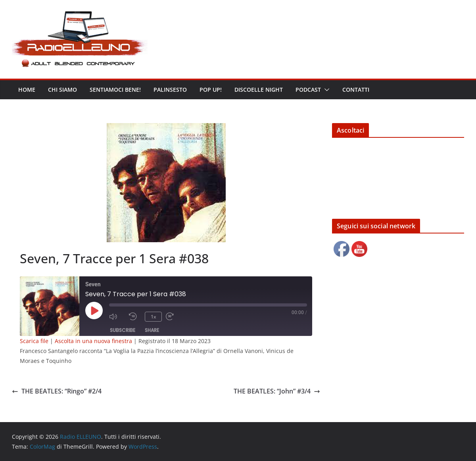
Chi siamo (62, 90)
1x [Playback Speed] (154, 317)
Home (27, 90)
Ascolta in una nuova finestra (93, 341)
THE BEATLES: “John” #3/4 (277, 391)
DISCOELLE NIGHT (259, 90)
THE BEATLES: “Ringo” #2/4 (57, 391)
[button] (325, 90)
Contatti (356, 90)
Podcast (308, 90)
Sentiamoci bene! (115, 90)
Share (152, 330)
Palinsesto (170, 90)
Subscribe (123, 330)
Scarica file (34, 341)
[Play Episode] (94, 311)
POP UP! (211, 90)
